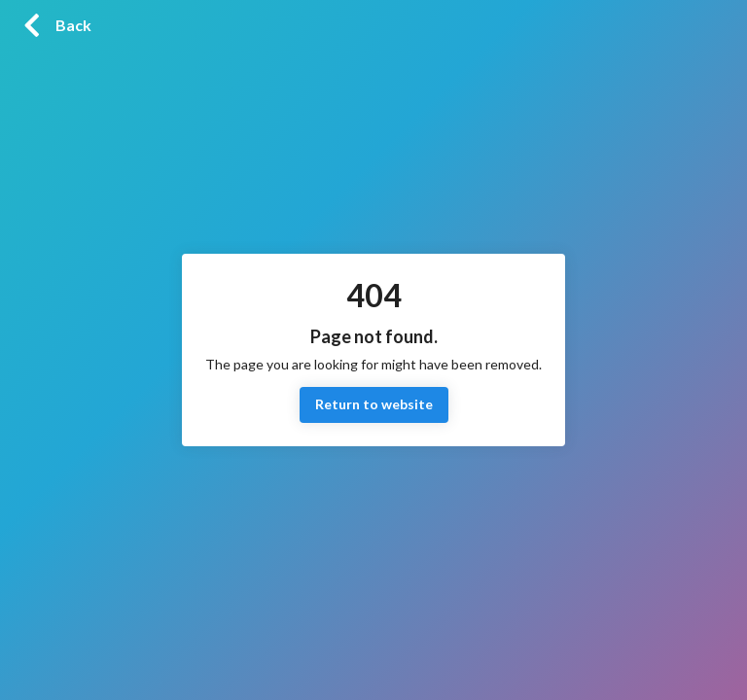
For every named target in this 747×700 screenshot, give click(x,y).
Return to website (374, 405)
